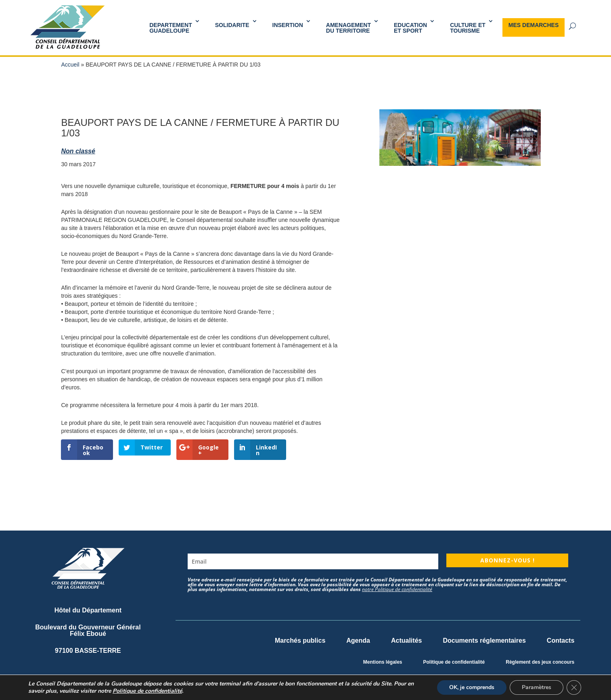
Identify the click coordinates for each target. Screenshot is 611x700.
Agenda (358, 640)
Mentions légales (383, 662)
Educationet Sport (410, 28)
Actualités (406, 640)
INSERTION (288, 25)
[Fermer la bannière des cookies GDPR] (574, 687)
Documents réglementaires (484, 640)
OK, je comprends (472, 687)
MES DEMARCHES (534, 25)
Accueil (70, 65)
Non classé (78, 151)
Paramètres (537, 687)
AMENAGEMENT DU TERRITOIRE (348, 28)
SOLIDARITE (232, 25)
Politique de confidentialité (454, 662)
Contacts (561, 640)
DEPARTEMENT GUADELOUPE (171, 28)
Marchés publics (300, 640)
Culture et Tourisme (468, 28)
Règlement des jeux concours (540, 662)
